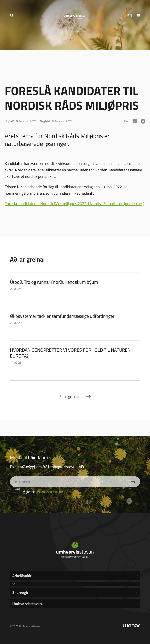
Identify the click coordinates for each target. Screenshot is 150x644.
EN (130, 15)
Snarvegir (20, 592)
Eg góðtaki (38, 492)
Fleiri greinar (70, 396)
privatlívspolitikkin (49, 492)
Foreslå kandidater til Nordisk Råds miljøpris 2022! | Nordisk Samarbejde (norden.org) (74, 203)
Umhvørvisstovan (27, 603)
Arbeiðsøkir (22, 575)
